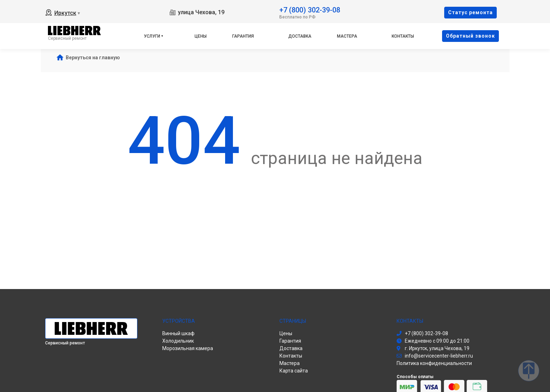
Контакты (403, 36)
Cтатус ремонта (470, 12)
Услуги (152, 36)
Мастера (347, 36)
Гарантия (243, 36)
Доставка (300, 36)
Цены (201, 36)
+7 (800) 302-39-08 (310, 9)
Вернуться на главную (93, 58)
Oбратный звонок (470, 36)
